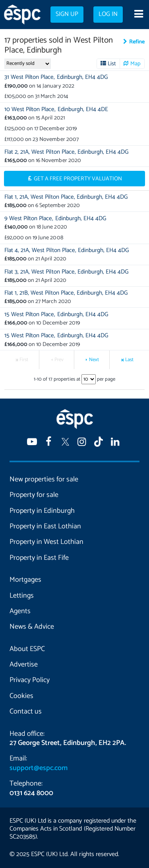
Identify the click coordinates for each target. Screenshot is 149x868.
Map (135, 64)
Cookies (21, 696)
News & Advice (32, 627)
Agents (20, 611)
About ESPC (27, 649)
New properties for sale (44, 479)
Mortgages (25, 580)
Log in (108, 14)
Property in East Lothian (45, 526)
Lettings (22, 596)
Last (129, 360)
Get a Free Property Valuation (78, 179)
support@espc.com (39, 768)
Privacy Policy (30, 680)
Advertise (24, 665)
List (112, 64)
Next (94, 360)
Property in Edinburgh (42, 511)
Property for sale (34, 495)
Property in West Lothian (46, 542)
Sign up (67, 14)
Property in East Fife (39, 558)
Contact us (26, 712)
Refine (137, 42)
